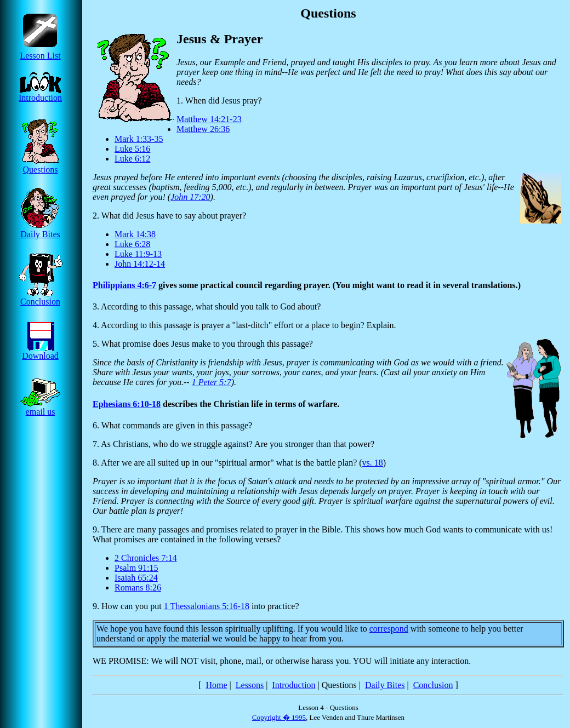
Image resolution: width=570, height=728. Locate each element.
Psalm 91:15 (136, 568)
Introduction (40, 94)
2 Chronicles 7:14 (146, 558)
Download (40, 352)
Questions (40, 166)
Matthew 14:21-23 (209, 119)
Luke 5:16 (132, 149)
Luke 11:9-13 (138, 254)
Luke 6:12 (132, 159)
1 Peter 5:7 (212, 382)
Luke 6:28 (132, 244)
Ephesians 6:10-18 (127, 404)
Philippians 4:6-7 (124, 285)
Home (216, 685)
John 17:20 (190, 197)
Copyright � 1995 (279, 717)
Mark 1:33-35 (139, 139)
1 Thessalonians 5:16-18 (207, 606)
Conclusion (41, 298)
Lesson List (40, 52)
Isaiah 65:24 (136, 578)
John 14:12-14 (140, 264)
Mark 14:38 (135, 234)
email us (40, 408)
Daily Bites (40, 230)
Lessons (250, 685)
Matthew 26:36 (203, 129)
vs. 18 (373, 463)
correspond (389, 629)
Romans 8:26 (138, 587)
